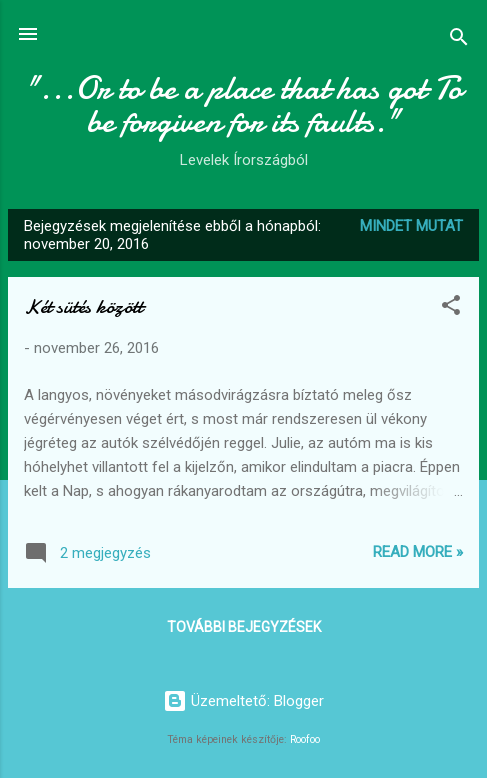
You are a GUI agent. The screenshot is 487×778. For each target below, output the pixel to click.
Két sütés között (83, 306)
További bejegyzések (244, 627)
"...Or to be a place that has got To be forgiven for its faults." (243, 105)
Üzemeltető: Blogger (243, 701)
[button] (451, 308)
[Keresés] (459, 40)
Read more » (418, 552)
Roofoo (305, 739)
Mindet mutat (411, 226)
